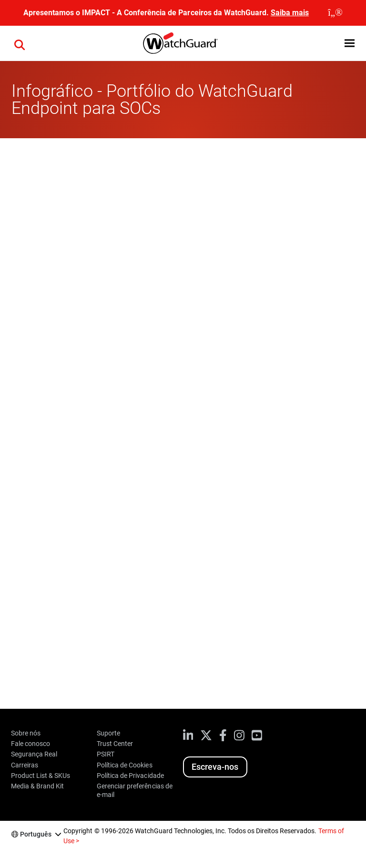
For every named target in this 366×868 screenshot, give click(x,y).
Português (36, 834)
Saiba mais (290, 13)
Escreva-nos (215, 767)
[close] (335, 13)
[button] (350, 43)
